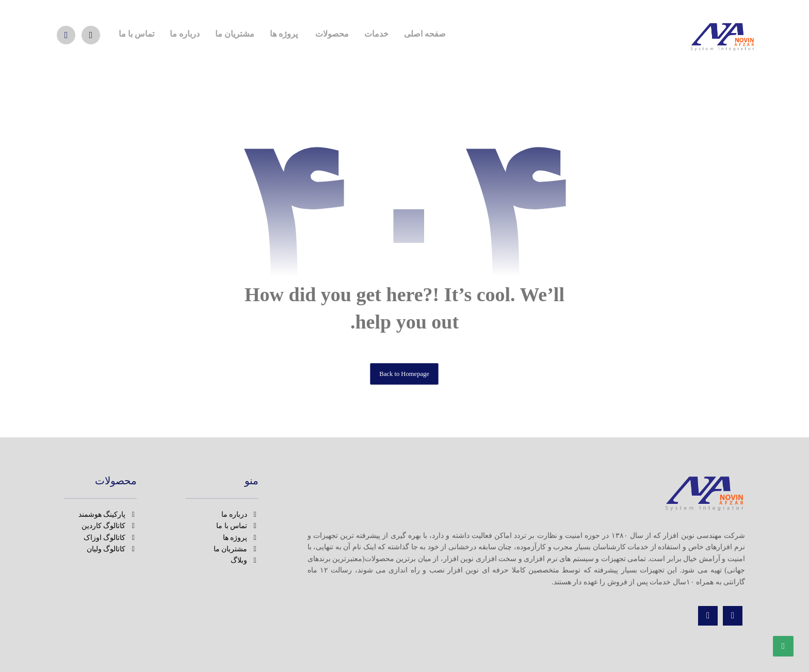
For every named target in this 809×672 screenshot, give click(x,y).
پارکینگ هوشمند (108, 514)
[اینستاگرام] (733, 616)
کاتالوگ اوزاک (110, 538)
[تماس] (66, 35)
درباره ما (240, 514)
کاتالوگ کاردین (109, 526)
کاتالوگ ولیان (112, 549)
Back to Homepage (405, 373)
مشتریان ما (236, 549)
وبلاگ (245, 560)
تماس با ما (237, 526)
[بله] (91, 35)
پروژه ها (241, 538)
